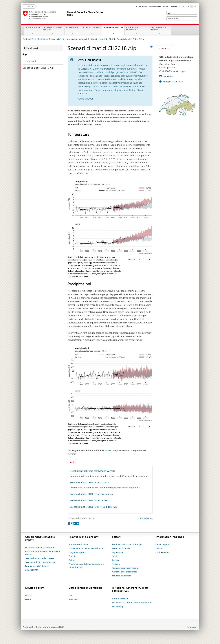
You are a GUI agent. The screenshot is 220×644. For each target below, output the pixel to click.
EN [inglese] (195, 7)
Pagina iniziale (141, 7)
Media (166, 7)
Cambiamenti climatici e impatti (52, 28)
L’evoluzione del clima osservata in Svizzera (93, 471)
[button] (169, 13)
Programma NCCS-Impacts (37, 566)
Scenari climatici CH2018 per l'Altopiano (91, 494)
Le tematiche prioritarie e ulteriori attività (132, 602)
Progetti (72, 556)
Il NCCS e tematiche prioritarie (158, 28)
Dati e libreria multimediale (132, 28)
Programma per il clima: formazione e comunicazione (86, 565)
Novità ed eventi (33, 27)
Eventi (28, 599)
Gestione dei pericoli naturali (126, 568)
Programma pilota (77, 552)
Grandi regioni (98, 39)
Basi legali (192, 627)
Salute (115, 556)
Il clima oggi (29, 61)
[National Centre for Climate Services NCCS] (66, 15)
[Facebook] (69, 523)
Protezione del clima (78, 544)
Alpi (111, 39)
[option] (110, 216)
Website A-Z (182, 18)
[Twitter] (72, 523)
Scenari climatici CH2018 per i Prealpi (90, 500)
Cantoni (159, 548)
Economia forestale (121, 548)
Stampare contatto (173, 82)
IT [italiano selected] (191, 7)
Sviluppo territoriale (122, 576)
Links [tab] (73, 462)
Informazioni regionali (114, 28)
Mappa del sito (155, 7)
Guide (71, 560)
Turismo (116, 564)
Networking (118, 606)
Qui (107, 450)
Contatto (174, 7)
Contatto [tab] (164, 48)
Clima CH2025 (86, 99)
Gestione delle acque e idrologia (127, 544)
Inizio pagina (146, 518)
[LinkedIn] (78, 523)
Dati (71, 595)
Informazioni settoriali (91, 27)
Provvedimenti (72, 27)
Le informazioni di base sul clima (40, 548)
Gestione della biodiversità (125, 572)
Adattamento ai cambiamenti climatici (87, 548)
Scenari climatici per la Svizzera (40, 558)
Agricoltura (118, 552)
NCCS (29, 6)
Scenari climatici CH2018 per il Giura (89, 483)
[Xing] (75, 523)
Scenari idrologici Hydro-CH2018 (40, 562)
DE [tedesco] (184, 7)
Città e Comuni (163, 552)
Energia (116, 560)
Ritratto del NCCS (120, 599)
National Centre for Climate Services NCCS (42, 39)
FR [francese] (188, 7)
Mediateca (74, 599)
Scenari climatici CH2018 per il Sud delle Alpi (94, 507)
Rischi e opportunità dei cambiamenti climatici (43, 553)
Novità (28, 595)
